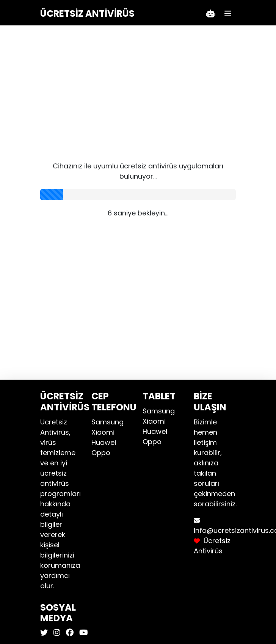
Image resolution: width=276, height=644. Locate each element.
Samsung (107, 422)
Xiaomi (103, 432)
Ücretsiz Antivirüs (87, 13)
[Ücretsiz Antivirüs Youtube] (83, 633)
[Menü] (228, 14)
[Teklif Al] (211, 14)
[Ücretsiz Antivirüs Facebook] (69, 633)
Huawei (104, 442)
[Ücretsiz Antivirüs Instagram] (56, 633)
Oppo (101, 453)
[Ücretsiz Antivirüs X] (45, 633)
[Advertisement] (138, 100)
